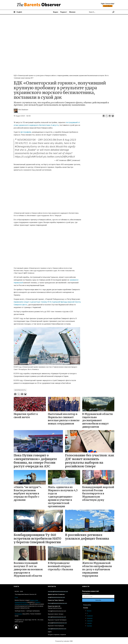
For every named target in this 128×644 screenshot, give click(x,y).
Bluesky (89, 611)
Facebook (90, 616)
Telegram (90, 621)
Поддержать (18, 614)
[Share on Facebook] (104, 116)
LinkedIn (89, 623)
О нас (16, 597)
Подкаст (64, 12)
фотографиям (26, 132)
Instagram (90, 618)
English (19, 12)
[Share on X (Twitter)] (107, 116)
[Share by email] (110, 116)
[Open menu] (14, 12)
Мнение (72, 12)
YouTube (89, 626)
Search (87, 12)
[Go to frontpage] (39, 5)
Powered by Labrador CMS (64, 641)
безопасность (20, 390)
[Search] (113, 12)
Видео (56, 12)
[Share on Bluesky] (113, 116)
